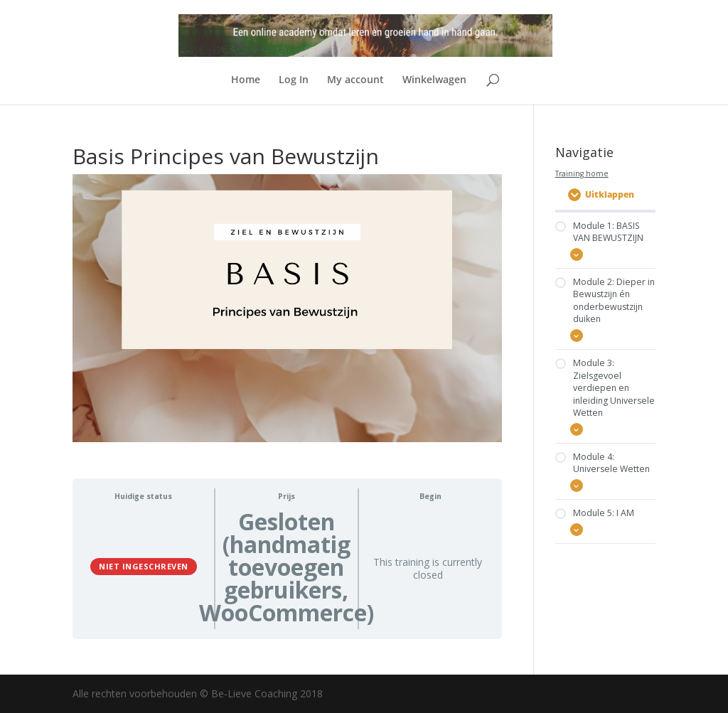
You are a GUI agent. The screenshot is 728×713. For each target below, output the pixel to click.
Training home (582, 173)
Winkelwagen (434, 80)
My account (355, 80)
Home (246, 80)
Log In (294, 80)
